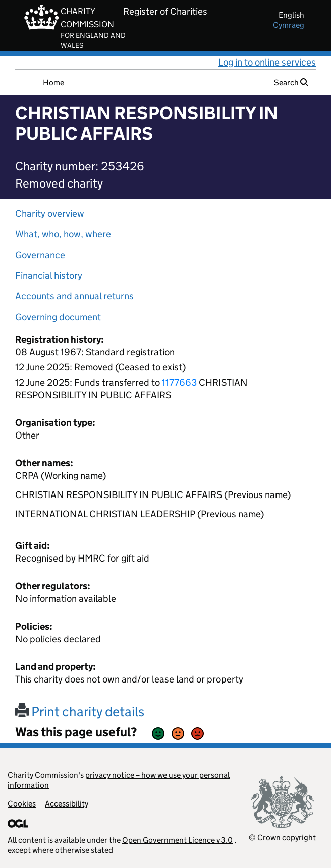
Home (53, 82)
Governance (40, 255)
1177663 (179, 382)
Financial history (49, 275)
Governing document (58, 317)
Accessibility (67, 804)
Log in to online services (267, 62)
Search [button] (291, 82)
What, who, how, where (63, 234)
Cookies (22, 804)
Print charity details (80, 711)
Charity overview (50, 213)
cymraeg (289, 25)
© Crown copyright (282, 838)
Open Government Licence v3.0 (177, 840)
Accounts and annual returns (74, 296)
